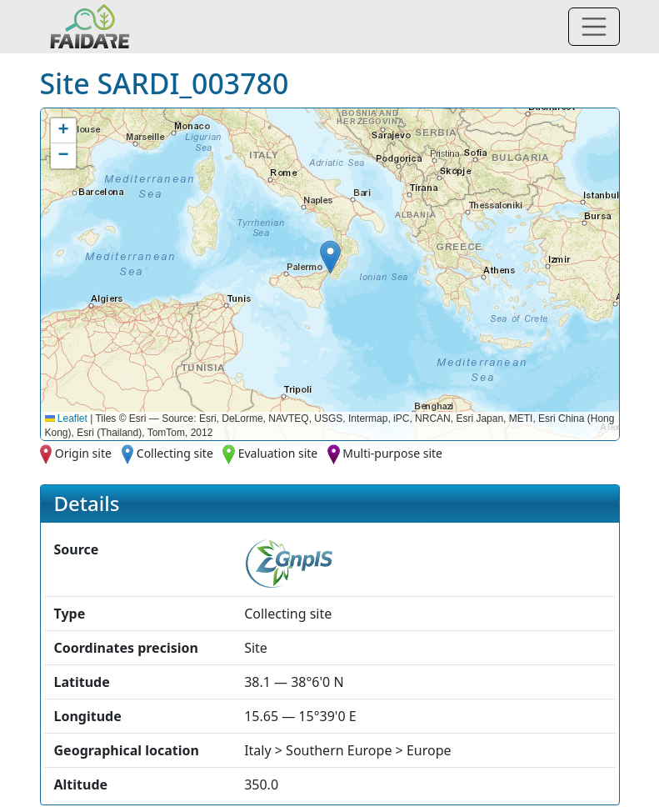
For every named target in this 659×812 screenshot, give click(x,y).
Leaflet (66, 419)
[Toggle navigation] (594, 27)
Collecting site (175, 453)
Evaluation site (278, 453)
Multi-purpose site (392, 453)
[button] (330, 257)
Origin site (83, 453)
